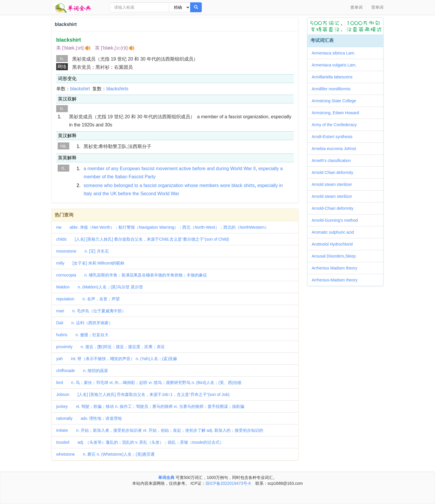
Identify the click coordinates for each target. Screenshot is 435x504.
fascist (148, 169)
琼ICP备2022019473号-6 (228, 483)
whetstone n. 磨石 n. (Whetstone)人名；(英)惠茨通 (105, 454)
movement (167, 169)
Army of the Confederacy (336, 125)
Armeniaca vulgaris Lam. (336, 65)
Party (150, 177)
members (209, 185)
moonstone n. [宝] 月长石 (83, 251)
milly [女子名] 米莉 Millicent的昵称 (90, 263)
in (281, 185)
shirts (249, 185)
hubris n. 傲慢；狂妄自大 (82, 335)
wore (225, 185)
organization (170, 185)
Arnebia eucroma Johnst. (337, 149)
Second (148, 194)
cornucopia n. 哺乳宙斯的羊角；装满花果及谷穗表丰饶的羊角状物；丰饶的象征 (132, 275)
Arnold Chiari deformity (335, 172)
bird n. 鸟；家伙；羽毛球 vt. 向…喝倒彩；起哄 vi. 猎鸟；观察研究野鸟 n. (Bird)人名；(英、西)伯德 (149, 383)
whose (191, 185)
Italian (121, 177)
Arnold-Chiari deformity (335, 208)
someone (93, 185)
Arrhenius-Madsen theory (337, 280)
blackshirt (80, 89)
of (108, 169)
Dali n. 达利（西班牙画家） (84, 323)
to (136, 185)
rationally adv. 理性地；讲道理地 (89, 418)
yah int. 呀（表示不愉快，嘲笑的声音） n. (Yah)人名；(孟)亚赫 (117, 359)
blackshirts (117, 89)
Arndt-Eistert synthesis (334, 137)
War (248, 169)
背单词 (377, 7)
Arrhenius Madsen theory (337, 268)
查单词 (356, 7)
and (211, 169)
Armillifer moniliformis (333, 89)
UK (114, 194)
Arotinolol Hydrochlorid (334, 244)
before (199, 169)
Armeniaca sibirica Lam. (336, 53)
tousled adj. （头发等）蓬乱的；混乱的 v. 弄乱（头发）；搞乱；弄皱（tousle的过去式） (140, 442)
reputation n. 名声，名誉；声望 (88, 299)
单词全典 (166, 477)
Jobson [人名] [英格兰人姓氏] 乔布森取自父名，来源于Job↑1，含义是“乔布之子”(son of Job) (143, 394)
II (255, 169)
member (96, 169)
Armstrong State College (336, 101)
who (108, 185)
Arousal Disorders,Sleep (336, 256)
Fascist (136, 177)
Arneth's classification (333, 161)
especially (268, 169)
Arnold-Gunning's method (337, 220)
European (130, 169)
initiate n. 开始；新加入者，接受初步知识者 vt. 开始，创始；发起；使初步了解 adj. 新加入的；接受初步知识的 (160, 430)
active (185, 169)
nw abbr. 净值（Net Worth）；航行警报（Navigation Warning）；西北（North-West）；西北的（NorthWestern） (162, 227)
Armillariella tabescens (334, 77)
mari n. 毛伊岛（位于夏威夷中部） (91, 311)
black (237, 185)
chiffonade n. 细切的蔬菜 (82, 371)
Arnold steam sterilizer (334, 184)
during (222, 169)
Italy (88, 194)
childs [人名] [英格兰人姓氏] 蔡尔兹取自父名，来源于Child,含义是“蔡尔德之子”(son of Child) (143, 239)
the (110, 177)
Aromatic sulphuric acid (335, 232)
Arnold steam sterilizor (334, 196)
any (115, 169)
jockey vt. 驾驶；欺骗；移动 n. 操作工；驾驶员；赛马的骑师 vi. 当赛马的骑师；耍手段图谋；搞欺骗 (150, 406)
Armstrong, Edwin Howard (338, 113)
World (236, 169)
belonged (123, 185)
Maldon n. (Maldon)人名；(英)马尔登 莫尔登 (100, 287)
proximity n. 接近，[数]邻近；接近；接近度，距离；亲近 (110, 347)
